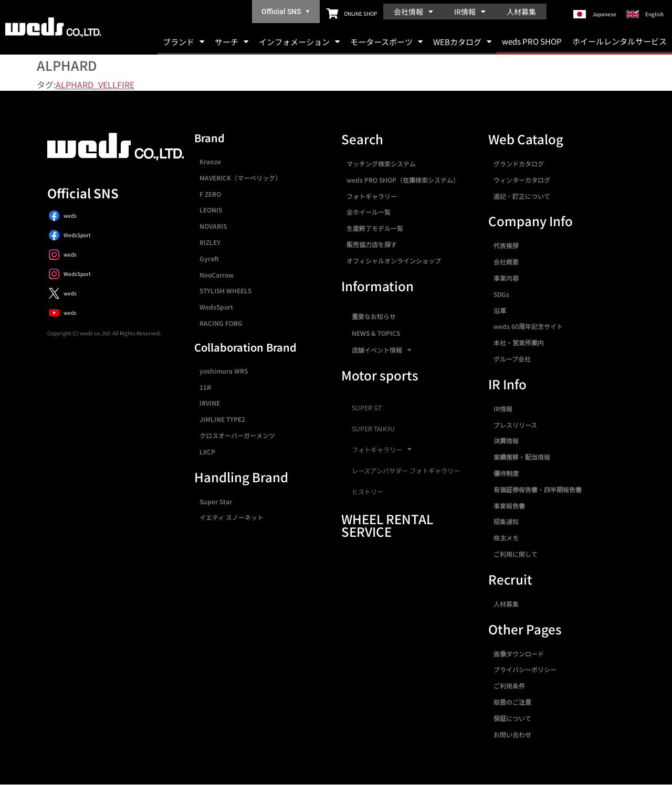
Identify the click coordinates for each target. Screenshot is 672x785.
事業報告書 (509, 506)
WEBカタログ (462, 42)
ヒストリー (367, 492)
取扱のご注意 (512, 702)
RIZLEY (210, 242)
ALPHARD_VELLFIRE (95, 84)
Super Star (216, 501)
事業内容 (506, 278)
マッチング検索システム (381, 163)
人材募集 (521, 12)
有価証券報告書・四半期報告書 (538, 489)
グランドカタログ (519, 163)
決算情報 (506, 441)
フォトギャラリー (372, 196)
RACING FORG (221, 323)
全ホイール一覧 (369, 212)
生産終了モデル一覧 (375, 228)
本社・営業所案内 (519, 342)
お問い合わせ (512, 734)
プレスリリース (515, 425)
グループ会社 (512, 359)
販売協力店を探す (372, 244)
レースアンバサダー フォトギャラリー (406, 471)
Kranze (210, 161)
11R (205, 387)
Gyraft (209, 258)
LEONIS (211, 210)
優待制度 (506, 473)
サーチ (232, 42)
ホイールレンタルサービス (619, 41)
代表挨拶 (506, 245)
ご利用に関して (516, 554)
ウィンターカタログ (522, 180)
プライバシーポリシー (525, 669)
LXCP (207, 452)
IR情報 (470, 12)
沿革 (500, 310)
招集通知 (506, 521)
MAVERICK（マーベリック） (240, 178)
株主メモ (506, 538)
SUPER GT (367, 408)
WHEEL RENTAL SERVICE (387, 525)
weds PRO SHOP (532, 41)
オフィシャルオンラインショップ (394, 261)
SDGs (501, 294)
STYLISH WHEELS (225, 290)
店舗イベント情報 (382, 350)
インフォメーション (299, 42)
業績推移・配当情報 (522, 457)
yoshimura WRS (224, 371)
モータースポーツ (386, 42)
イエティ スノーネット (232, 517)
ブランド (183, 42)
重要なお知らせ (374, 316)
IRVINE (210, 403)
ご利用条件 (509, 686)
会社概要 (506, 262)
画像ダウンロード (519, 654)
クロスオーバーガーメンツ (237, 435)
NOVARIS (213, 226)
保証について (512, 718)
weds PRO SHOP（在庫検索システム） (403, 180)
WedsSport (216, 307)
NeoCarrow (217, 275)
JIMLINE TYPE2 (222, 419)
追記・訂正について (522, 196)
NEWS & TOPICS (376, 333)
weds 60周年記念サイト (528, 326)
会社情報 (413, 12)
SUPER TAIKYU (373, 429)
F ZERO (210, 194)
